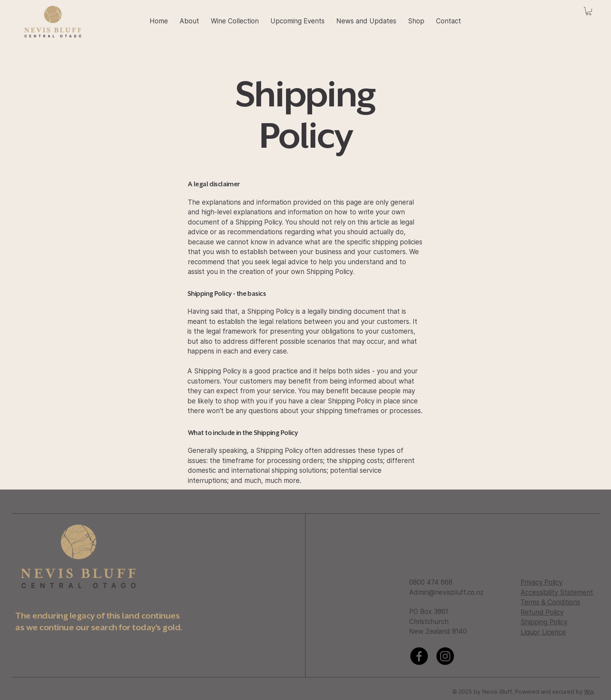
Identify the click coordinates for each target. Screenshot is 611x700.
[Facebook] (419, 656)
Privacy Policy (541, 582)
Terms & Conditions (550, 602)
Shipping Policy (544, 622)
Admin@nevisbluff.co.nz (446, 592)
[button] (589, 11)
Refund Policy (542, 612)
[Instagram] (445, 656)
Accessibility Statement (557, 592)
